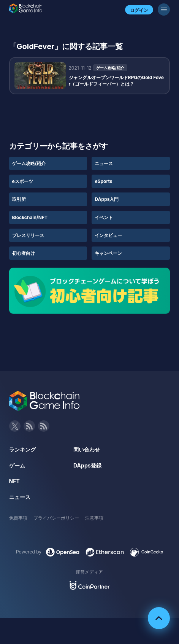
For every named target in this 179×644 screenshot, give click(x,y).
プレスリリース (28, 235)
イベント (104, 217)
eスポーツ (23, 181)
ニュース (104, 163)
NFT (14, 481)
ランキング (22, 449)
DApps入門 (107, 199)
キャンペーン (108, 253)
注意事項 (94, 518)
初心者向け (24, 253)
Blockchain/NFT (30, 217)
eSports (103, 181)
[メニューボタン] (164, 10)
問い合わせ (87, 449)
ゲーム (17, 465)
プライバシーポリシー (56, 518)
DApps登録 (87, 465)
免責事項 (18, 518)
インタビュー (108, 235)
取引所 (19, 199)
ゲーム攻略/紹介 (29, 163)
